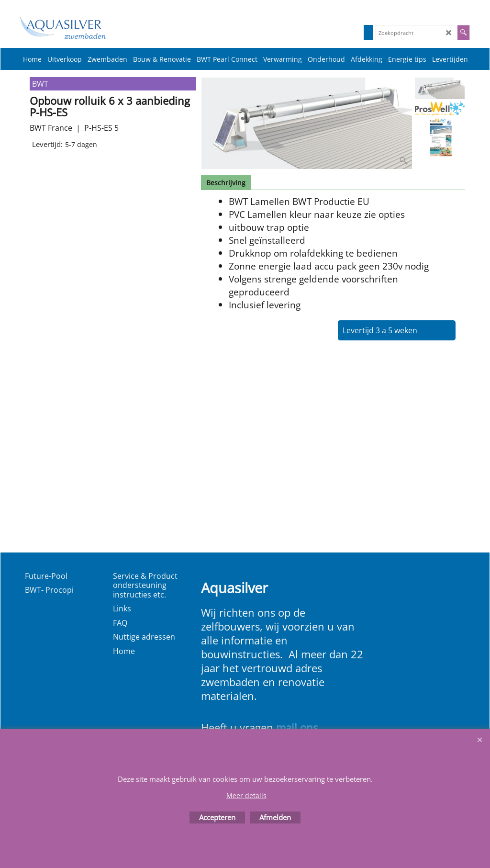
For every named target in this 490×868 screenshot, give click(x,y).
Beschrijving (226, 183)
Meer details (246, 795)
